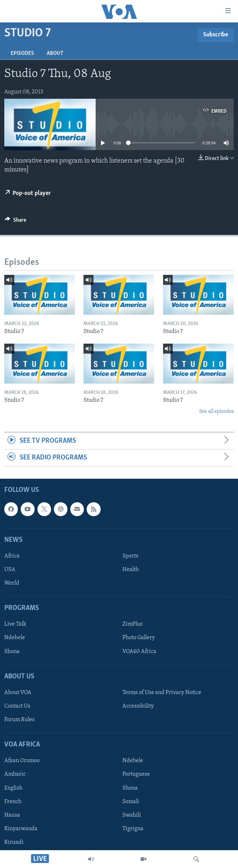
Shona (12, 651)
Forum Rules (19, 720)
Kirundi (14, 842)
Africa (12, 556)
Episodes (22, 53)
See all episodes (216, 412)
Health (131, 570)
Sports (130, 556)
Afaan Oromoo (22, 761)
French (13, 801)
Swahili (132, 815)
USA (10, 570)
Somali (131, 801)
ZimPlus (133, 624)
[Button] (15, 222)
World (12, 583)
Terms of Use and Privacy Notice (162, 692)
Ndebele (15, 638)
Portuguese (136, 774)
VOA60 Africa (139, 651)
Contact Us (17, 706)
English (13, 788)
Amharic (15, 774)
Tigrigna (133, 828)
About (55, 53)
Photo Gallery (139, 638)
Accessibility (138, 706)
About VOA (18, 692)
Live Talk (15, 624)
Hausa (12, 815)
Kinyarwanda (21, 828)
